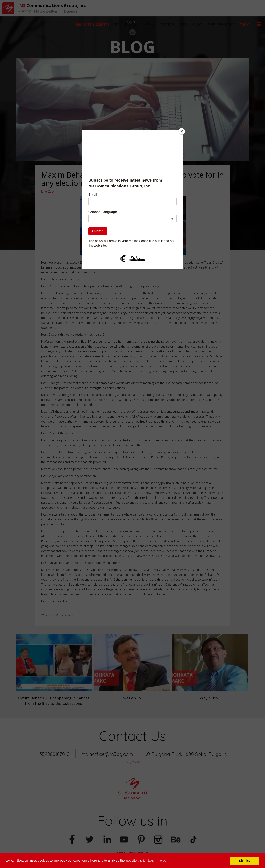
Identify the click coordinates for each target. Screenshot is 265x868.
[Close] (182, 131)
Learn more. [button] (157, 861)
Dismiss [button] (245, 861)
